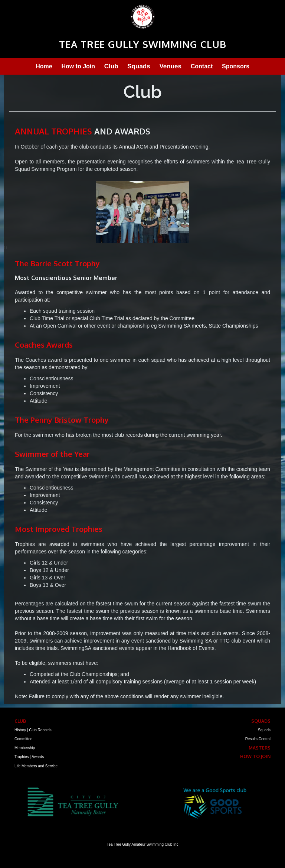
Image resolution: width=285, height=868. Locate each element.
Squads (139, 66)
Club (111, 66)
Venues (170, 66)
